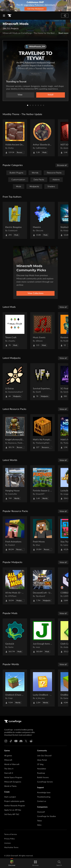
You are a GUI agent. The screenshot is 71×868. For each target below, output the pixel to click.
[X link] (26, 741)
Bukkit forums (43, 778)
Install (51, 95)
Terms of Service (11, 834)
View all (63, 307)
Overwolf (41, 812)
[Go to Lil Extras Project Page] (15, 382)
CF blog (40, 764)
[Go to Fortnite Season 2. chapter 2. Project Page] (42, 484)
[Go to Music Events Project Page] (42, 331)
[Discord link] (21, 741)
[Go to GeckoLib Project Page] (15, 637)
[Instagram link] (6, 741)
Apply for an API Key (13, 810)
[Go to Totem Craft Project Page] (15, 331)
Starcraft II (9, 773)
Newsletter (42, 769)
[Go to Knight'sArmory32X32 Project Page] (15, 433)
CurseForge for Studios (47, 816)
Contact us (42, 801)
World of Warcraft (12, 764)
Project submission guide (14, 801)
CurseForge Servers (45, 782)
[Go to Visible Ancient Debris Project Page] (15, 138)
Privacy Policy (9, 839)
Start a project (10, 797)
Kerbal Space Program (13, 778)
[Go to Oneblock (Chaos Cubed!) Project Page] (15, 688)
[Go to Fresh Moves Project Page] (42, 535)
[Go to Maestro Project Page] (42, 220)
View (20, 95)
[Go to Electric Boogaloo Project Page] (15, 220)
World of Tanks (10, 786)
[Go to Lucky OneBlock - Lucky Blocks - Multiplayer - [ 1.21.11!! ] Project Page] (42, 688)
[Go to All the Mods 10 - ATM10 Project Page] (15, 586)
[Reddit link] (31, 741)
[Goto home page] (10, 16)
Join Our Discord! (44, 756)
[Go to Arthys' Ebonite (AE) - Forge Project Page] (42, 138)
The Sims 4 (9, 769)
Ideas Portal (42, 760)
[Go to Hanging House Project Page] (15, 484)
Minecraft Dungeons (13, 782)
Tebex (39, 821)
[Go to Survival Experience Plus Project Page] (42, 382)
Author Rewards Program (15, 806)
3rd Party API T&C (12, 814)
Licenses (7, 843)
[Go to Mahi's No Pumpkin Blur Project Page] (42, 433)
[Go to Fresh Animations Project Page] (15, 535)
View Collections (35, 293)
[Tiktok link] (11, 741)
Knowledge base (44, 793)
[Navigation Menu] (4, 16)
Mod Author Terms (11, 848)
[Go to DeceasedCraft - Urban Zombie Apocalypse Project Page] (42, 586)
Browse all (62, 165)
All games (8, 756)
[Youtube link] (16, 741)
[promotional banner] (35, 6)
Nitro (39, 825)
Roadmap (41, 773)
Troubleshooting (44, 797)
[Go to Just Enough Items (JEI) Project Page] (42, 637)
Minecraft (8, 760)
